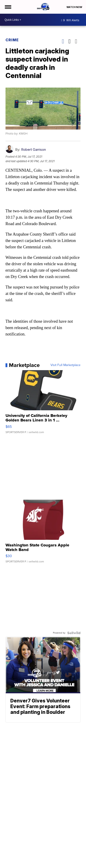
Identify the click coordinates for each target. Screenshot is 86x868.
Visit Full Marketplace (65, 365)
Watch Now (75, 7)
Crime (12, 40)
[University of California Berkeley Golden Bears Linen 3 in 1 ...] (43, 404)
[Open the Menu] (8, 7)
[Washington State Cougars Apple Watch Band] (43, 534)
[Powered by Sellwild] (74, 633)
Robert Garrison (33, 149)
